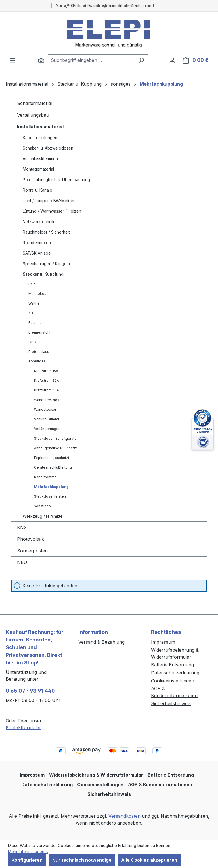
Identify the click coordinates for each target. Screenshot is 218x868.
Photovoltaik (31, 539)
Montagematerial (38, 169)
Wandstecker (45, 409)
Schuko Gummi (47, 419)
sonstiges (37, 361)
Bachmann (37, 323)
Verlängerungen (47, 429)
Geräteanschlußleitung (53, 467)
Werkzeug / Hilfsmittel (43, 516)
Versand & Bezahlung (101, 642)
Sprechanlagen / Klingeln (46, 264)
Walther (35, 303)
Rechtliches (166, 632)
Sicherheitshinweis (171, 703)
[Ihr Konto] (172, 60)
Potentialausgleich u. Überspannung (56, 180)
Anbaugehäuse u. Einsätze (56, 448)
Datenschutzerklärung (175, 673)
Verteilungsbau (33, 115)
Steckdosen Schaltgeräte (55, 438)
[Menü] (12, 60)
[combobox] (91, 60)
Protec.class (39, 352)
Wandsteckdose (48, 400)
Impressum (163, 642)
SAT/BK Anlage (37, 253)
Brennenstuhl (39, 332)
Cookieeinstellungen (173, 681)
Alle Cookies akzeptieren (149, 860)
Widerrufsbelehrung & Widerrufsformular (96, 775)
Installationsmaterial (40, 127)
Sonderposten (32, 551)
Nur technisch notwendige (82, 860)
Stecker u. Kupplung (43, 274)
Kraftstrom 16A (46, 371)
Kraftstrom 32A (47, 380)
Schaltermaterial (35, 103)
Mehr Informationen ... (28, 851)
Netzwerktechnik (39, 222)
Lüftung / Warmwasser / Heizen (52, 211)
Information (93, 632)
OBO (32, 342)
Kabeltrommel (46, 477)
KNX (22, 527)
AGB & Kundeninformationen (160, 785)
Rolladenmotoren (39, 243)
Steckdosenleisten (50, 496)
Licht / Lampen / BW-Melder (49, 201)
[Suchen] (41, 60)
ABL (32, 313)
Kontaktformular (23, 727)
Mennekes (37, 294)
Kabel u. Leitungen (40, 138)
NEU (22, 562)
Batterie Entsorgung (172, 665)
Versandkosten (124, 816)
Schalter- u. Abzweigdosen (48, 148)
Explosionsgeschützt (52, 458)
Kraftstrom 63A (47, 390)
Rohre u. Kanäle (37, 190)
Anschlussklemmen (40, 159)
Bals (32, 284)
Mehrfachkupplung (51, 487)
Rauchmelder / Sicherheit (46, 232)
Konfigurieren (27, 860)
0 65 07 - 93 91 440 (30, 691)
